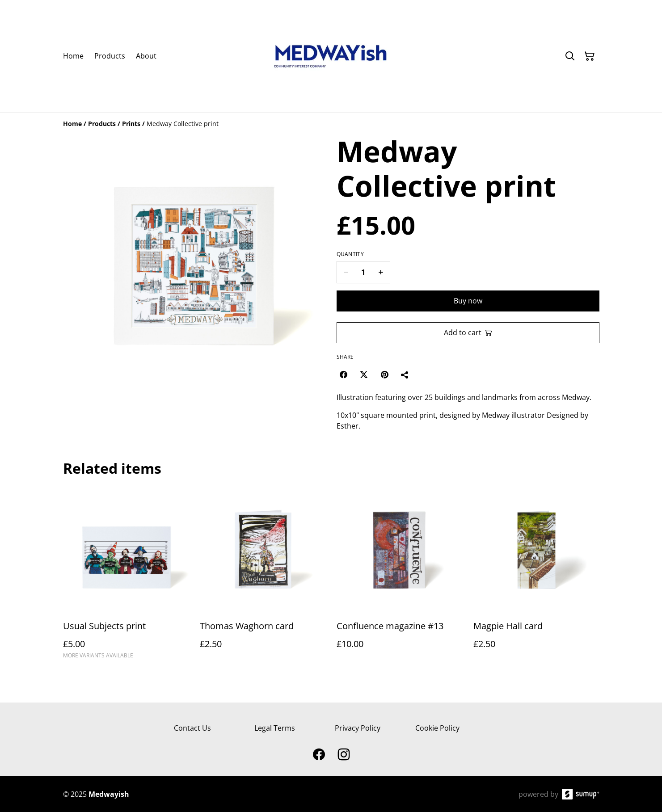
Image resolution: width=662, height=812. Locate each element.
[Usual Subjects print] (126, 577)
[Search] (570, 56)
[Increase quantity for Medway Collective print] (381, 272)
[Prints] (131, 124)
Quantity (350, 254)
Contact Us (192, 728)
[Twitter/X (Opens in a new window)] (364, 374)
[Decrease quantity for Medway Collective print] (346, 272)
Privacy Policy (358, 728)
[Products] (102, 124)
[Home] (72, 124)
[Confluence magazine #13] (400, 577)
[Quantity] (363, 272)
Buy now (468, 301)
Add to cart (468, 332)
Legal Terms (275, 728)
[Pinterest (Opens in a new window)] (384, 374)
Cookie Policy (437, 728)
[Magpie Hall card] (536, 577)
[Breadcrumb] (331, 124)
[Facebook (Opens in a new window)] (343, 374)
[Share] (405, 374)
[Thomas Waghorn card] (263, 577)
